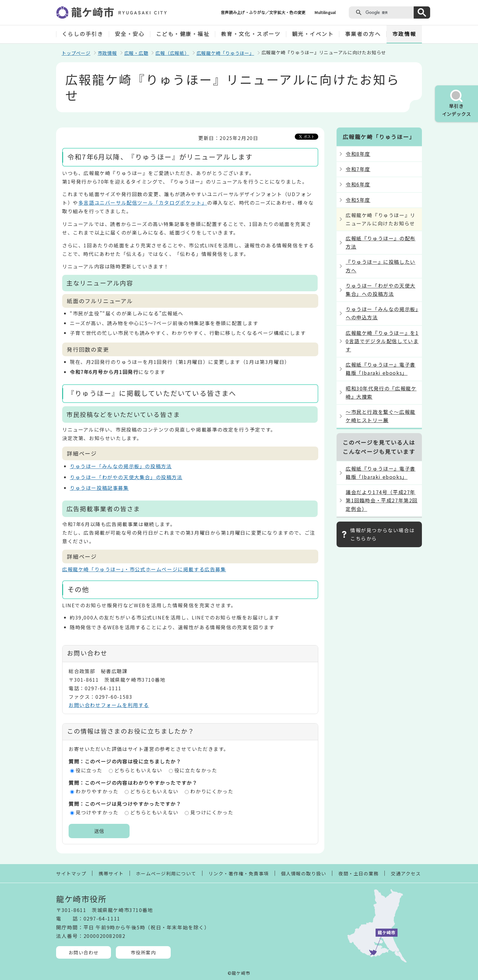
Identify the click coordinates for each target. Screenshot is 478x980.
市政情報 (404, 34)
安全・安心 (130, 34)
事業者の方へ (363, 34)
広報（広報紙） (172, 53)
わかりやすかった (97, 791)
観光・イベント (313, 34)
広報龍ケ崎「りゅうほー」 (225, 53)
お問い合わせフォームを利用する (109, 705)
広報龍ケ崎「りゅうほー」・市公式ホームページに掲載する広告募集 (144, 569)
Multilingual (325, 12)
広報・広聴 (136, 53)
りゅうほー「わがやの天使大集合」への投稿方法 (381, 290)
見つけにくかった (212, 812)
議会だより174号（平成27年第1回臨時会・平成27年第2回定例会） (382, 500)
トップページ (76, 53)
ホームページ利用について (166, 873)
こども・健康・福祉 (183, 34)
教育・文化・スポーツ (251, 34)
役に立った (89, 770)
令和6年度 (358, 184)
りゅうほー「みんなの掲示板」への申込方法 (382, 313)
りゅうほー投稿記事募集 (99, 488)
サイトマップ (71, 873)
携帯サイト (111, 873)
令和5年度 (358, 200)
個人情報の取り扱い (304, 873)
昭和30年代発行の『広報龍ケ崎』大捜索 (381, 392)
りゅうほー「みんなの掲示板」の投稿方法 (121, 466)
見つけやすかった (97, 812)
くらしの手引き (83, 34)
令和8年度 (358, 154)
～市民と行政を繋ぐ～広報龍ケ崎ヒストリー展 (381, 416)
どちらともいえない (138, 770)
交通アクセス (406, 873)
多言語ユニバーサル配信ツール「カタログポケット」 (143, 203)
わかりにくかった (212, 791)
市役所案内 (143, 952)
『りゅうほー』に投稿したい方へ (381, 266)
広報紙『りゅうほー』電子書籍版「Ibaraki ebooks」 (381, 369)
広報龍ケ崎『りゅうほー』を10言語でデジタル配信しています (382, 341)
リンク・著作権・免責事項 (239, 873)
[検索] (388, 13)
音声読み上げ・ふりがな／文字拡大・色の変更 (263, 12)
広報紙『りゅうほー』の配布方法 (381, 242)
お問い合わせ (84, 952)
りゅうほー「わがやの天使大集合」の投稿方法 (126, 477)
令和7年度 (358, 169)
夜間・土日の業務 (358, 873)
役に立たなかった (196, 770)
